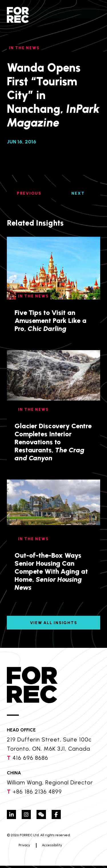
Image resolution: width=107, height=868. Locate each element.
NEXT (78, 193)
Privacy (13, 847)
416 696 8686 (30, 758)
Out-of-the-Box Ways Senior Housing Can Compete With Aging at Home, (51, 571)
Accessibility (40, 847)
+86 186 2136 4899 (37, 792)
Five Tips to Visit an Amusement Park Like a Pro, (50, 320)
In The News (24, 48)
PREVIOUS (29, 193)
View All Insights (54, 623)
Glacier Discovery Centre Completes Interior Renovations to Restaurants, (53, 442)
